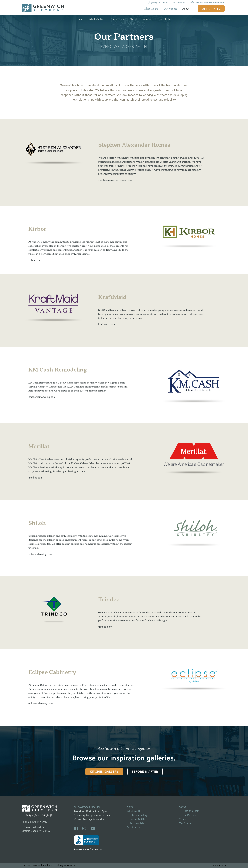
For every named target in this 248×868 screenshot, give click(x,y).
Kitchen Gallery (104, 776)
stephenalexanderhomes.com (115, 184)
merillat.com (35, 481)
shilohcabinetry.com (40, 557)
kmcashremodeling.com (42, 400)
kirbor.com (34, 263)
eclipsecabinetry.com (40, 706)
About (186, 8)
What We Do (151, 8)
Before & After (145, 776)
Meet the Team (191, 811)
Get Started (211, 8)
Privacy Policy (219, 865)
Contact (179, 2)
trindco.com (105, 630)
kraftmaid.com (106, 327)
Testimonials (137, 823)
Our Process (170, 8)
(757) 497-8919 (39, 822)
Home (79, 19)
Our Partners (189, 815)
